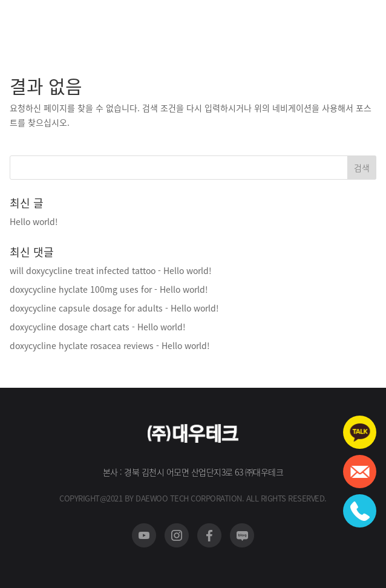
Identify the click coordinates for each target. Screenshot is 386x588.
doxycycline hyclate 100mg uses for (81, 289)
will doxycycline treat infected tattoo (83, 270)
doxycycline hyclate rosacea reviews (82, 345)
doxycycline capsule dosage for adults (86, 308)
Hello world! (34, 221)
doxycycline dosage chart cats (70, 327)
